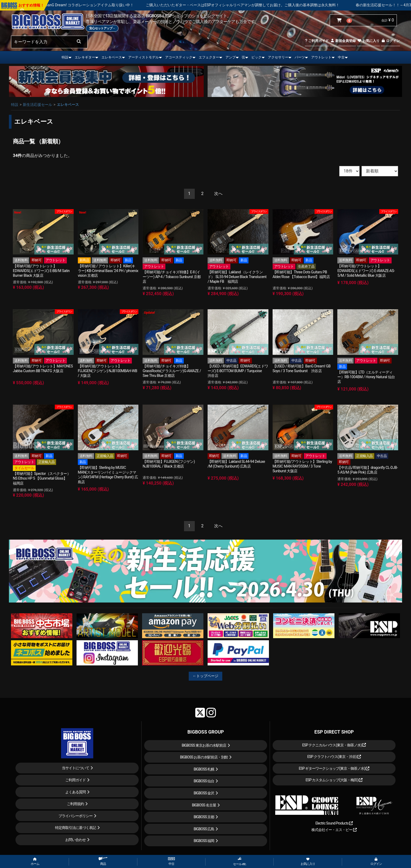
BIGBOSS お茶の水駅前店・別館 (204, 757)
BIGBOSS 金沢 (204, 793)
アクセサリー (278, 57)
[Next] (218, 194)
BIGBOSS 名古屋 (204, 805)
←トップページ (206, 676)
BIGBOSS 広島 (204, 829)
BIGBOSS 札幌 (204, 769)
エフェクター (209, 57)
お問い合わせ (75, 840)
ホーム (35, 862)
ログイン (390, 41)
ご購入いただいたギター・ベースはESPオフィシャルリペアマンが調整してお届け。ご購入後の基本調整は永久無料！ (282, 5)
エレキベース (112, 57)
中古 (341, 57)
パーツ (300, 57)
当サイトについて (75, 768)
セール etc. (240, 861)
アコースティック (179, 57)
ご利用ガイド (317, 41)
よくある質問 (75, 792)
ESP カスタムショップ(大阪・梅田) (334, 780)
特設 (65, 57)
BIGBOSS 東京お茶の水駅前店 (204, 745)
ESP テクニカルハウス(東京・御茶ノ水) (334, 745)
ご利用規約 (75, 804)
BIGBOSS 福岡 (204, 841)
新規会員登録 (343, 41)
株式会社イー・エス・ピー (334, 830)
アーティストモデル (144, 57)
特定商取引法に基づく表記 (75, 828)
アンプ (231, 57)
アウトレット (321, 57)
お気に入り (368, 41)
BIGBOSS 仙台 (204, 781)
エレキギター (85, 57)
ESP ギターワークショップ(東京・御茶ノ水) (334, 768)
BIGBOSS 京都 (204, 817)
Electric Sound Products (334, 823)
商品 (103, 861)
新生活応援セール (37, 105)
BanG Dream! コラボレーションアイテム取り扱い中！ (129, 5)
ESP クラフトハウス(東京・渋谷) (334, 757)
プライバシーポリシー (75, 816)
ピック (256, 57)
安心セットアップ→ (102, 28)
